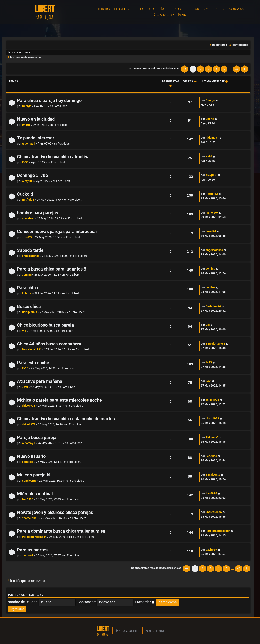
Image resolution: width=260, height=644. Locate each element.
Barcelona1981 (32, 350)
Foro (183, 15)
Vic (24, 331)
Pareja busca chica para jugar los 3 (52, 269)
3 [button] (209, 69)
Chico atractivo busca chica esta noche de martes (66, 419)
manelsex (28, 218)
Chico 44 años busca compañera (49, 344)
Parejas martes (32, 550)
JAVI (25, 387)
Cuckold (25, 194)
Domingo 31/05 (33, 175)
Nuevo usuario (31, 456)
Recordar (146, 602)
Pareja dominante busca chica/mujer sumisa (61, 531)
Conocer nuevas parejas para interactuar (57, 232)
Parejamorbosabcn (34, 537)
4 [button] (216, 69)
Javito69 (28, 556)
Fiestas (139, 9)
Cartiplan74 (30, 312)
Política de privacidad (155, 631)
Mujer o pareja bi (34, 475)
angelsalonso (31, 256)
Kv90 (25, 162)
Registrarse (35, 595)
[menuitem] (238, 45)
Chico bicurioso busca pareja (45, 325)
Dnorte (26, 125)
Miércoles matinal (35, 494)
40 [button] (237, 69)
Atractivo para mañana (40, 381)
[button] (184, 69)
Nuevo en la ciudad (36, 119)
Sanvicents (29, 481)
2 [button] (201, 69)
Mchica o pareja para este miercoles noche (59, 400)
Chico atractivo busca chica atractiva (53, 157)
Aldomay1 (28, 144)
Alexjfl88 (28, 181)
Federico (28, 462)
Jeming (27, 275)
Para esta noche (33, 363)
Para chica (28, 288)
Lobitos (27, 293)
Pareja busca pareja (37, 438)
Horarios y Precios (205, 9)
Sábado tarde (30, 250)
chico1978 (29, 406)
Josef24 (27, 237)
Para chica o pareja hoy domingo (49, 100)
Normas (236, 9)
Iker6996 (28, 499)
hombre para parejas (38, 213)
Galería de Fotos (166, 9)
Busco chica (29, 306)
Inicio (104, 9)
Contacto (164, 15)
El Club (121, 9)
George (27, 106)
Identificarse (16, 595)
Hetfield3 (28, 200)
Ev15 (25, 368)
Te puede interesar (36, 138)
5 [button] (224, 69)
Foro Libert (61, 106)
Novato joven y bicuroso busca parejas (55, 512)
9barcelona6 (30, 518)
